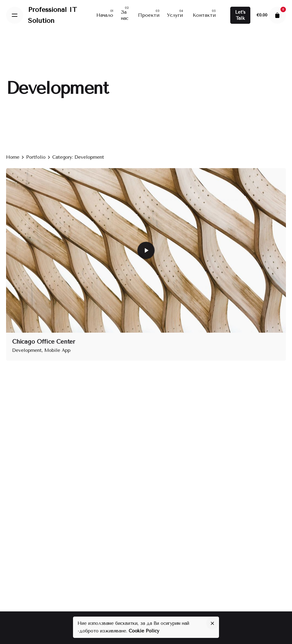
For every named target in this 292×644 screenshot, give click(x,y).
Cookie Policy (144, 631)
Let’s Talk (240, 15)
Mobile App (57, 350)
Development (27, 350)
